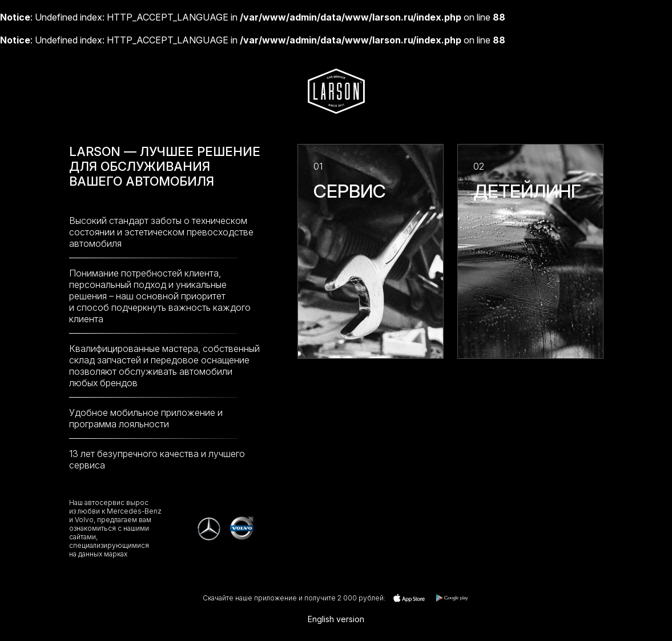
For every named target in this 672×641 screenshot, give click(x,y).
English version (336, 619)
